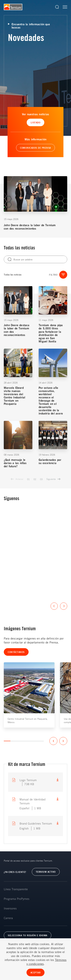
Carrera (8, 918)
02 (35, 479)
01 (28, 479)
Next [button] (64, 606)
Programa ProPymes (17, 899)
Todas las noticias (13, 275)
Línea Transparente (16, 889)
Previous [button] (54, 606)
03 (41, 479)
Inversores (10, 908)
